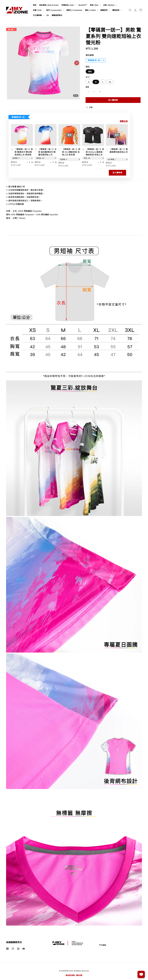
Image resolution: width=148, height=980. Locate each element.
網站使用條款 (70, 975)
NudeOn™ (83, 5)
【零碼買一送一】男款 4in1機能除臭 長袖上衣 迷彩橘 (69, 152)
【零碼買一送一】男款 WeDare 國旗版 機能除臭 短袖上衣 (93, 152)
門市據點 (103, 945)
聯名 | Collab (90, 10)
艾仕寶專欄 (37, 15)
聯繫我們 (104, 10)
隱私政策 (79, 975)
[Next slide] (77, 63)
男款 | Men (94, 5)
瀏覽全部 (124, 121)
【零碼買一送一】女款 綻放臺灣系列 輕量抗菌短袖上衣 (46, 152)
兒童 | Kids (37, 10)
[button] (130, 10)
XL (110, 82)
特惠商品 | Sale (68, 5)
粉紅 (90, 71)
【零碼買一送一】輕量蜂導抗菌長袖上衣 (117, 150)
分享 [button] (89, 107)
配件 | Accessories (54, 10)
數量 (87, 87)
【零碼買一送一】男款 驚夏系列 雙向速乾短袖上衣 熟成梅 (22, 152)
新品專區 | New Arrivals (49, 5)
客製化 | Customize (74, 10)
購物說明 (116, 10)
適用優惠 (90, 55)
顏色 (88, 67)
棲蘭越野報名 (57, 15)
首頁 (35, 5)
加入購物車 (113, 100)
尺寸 (88, 77)
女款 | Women (109, 5)
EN (48, 15)
